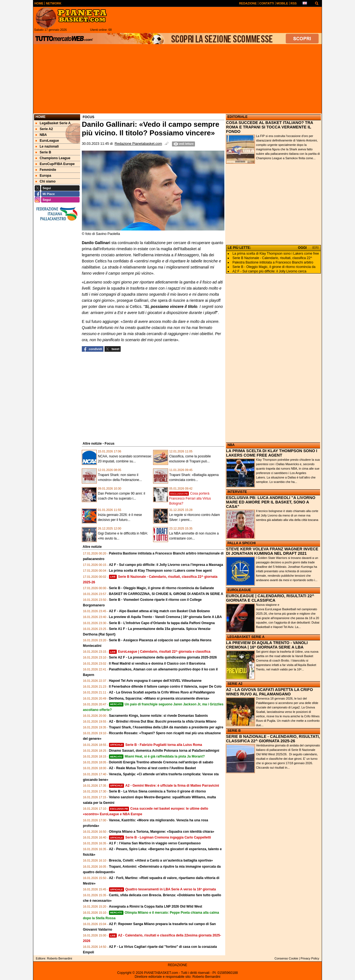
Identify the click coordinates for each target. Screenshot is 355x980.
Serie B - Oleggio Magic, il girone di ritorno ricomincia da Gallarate (162, 588)
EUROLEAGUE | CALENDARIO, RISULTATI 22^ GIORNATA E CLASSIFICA (270, 598)
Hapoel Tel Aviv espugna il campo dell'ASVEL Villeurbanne (155, 681)
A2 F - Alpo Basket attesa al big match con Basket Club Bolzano (159, 611)
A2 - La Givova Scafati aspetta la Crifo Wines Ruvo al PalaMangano (162, 692)
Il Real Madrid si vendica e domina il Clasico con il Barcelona (157, 664)
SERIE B (234, 731)
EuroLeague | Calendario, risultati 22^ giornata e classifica (160, 652)
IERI (315, 248)
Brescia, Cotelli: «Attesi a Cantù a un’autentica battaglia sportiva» (161, 860)
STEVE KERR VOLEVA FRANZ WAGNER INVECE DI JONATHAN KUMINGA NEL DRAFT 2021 (272, 551)
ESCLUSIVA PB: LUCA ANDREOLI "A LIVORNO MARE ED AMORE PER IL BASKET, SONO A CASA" (271, 502)
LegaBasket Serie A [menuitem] (53, 123)
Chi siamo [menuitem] (45, 181)
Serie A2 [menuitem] (44, 129)
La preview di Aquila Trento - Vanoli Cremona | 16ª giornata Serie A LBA (165, 617)
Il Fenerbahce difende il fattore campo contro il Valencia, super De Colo (165, 687)
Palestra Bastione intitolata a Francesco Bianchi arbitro (273, 262)
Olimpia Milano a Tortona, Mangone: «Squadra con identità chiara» (162, 832)
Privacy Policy (310, 958)
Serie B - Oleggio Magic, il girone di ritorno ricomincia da (274, 267)
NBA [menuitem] (41, 135)
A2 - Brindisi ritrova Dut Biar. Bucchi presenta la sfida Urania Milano (163, 721)
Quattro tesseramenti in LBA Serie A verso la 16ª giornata (163, 889)
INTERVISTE (237, 492)
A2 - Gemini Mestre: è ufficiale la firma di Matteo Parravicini (164, 786)
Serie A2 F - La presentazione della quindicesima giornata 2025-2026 (163, 657)
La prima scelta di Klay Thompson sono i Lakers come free (276, 254)
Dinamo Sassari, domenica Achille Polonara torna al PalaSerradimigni (164, 751)
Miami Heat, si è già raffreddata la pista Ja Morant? (157, 756)
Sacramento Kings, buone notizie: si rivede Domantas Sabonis (159, 716)
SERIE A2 (235, 684)
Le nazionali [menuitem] (47, 146)
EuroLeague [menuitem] (47, 141)
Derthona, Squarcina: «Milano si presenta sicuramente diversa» (159, 698)
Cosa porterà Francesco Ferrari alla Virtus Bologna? (190, 498)
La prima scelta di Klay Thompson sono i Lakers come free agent (160, 571)
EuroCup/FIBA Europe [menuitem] (55, 164)
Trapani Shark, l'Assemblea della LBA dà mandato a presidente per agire (166, 727)
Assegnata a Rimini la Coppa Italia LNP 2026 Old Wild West (156, 906)
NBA (231, 445)
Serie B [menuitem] (43, 152)
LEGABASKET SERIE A (246, 637)
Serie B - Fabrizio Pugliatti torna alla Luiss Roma (156, 745)
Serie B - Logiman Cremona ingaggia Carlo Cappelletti (160, 837)
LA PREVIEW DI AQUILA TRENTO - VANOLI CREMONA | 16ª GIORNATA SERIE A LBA (267, 645)
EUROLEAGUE (239, 590)
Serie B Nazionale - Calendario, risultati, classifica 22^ (272, 258)
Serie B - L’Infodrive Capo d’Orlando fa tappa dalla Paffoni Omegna (162, 623)
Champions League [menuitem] (53, 158)
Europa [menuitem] (43, 176)
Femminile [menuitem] (46, 170)
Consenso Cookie (286, 958)
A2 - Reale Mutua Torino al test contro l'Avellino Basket (153, 768)
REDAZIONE (177, 965)
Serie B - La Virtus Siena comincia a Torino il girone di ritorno (158, 791)
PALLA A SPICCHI (242, 543)
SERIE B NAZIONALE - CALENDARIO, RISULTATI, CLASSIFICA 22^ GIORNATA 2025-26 (273, 739)
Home (40, 117)
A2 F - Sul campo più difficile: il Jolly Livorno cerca (269, 271)
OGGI (302, 248)
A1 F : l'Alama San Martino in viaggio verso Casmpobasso (155, 843)
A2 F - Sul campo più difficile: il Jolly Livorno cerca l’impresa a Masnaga (166, 565)
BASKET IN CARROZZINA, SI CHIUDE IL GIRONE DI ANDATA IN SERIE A (166, 594)
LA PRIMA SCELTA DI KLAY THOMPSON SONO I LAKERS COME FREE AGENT (272, 453)
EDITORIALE (237, 117)
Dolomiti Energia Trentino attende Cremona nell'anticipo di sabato (161, 762)
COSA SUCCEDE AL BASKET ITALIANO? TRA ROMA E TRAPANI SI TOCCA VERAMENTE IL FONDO (270, 127)
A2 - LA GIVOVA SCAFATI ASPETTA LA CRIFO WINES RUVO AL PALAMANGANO (269, 692)
